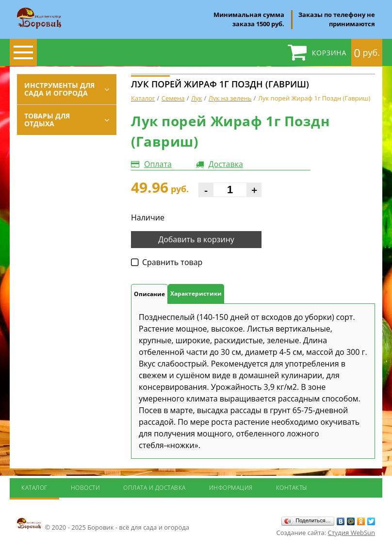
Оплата (158, 164)
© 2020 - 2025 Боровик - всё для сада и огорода (103, 524)
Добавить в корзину (196, 239)
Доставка (226, 164)
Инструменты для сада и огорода (59, 89)
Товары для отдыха (47, 120)
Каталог (34, 488)
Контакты (292, 488)
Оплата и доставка (155, 488)
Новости (86, 488)
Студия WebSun (351, 533)
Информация (231, 488)
